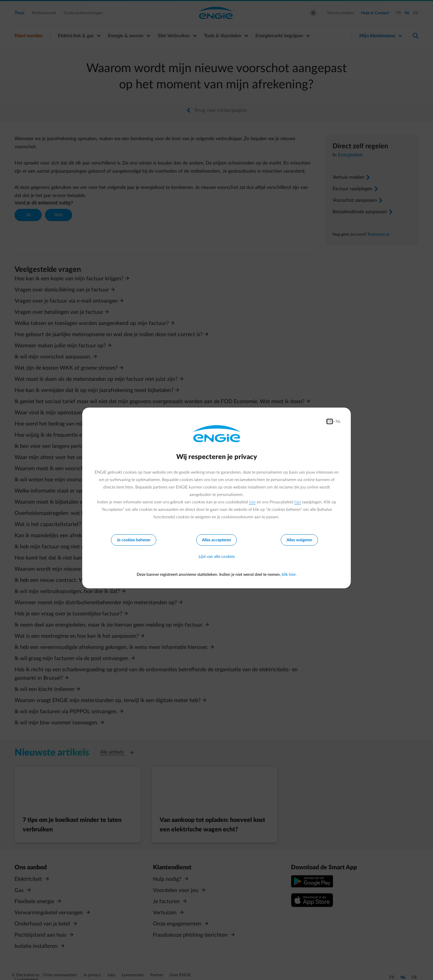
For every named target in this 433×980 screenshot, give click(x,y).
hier (252, 502)
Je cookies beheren (134, 540)
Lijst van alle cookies (217, 557)
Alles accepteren (216, 540)
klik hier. (289, 574)
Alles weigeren (299, 540)
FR (330, 421)
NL (338, 421)
